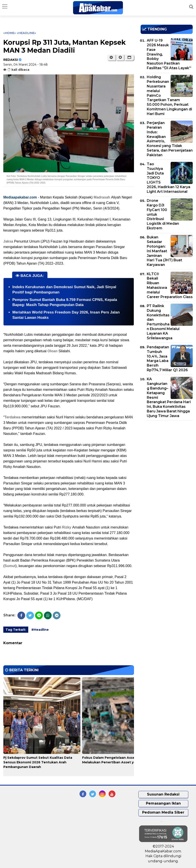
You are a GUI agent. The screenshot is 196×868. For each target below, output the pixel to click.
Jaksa (9, 241)
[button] (129, 57)
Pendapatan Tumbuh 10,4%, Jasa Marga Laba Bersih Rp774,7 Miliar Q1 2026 (167, 359)
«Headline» (26, 33)
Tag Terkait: (16, 630)
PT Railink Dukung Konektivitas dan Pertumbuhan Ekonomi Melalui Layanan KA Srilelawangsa (163, 322)
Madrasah (102, 197)
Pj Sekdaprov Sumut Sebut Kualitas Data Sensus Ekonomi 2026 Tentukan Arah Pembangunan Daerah (38, 762)
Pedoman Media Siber (163, 812)
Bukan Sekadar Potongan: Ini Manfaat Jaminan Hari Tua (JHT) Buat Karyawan (164, 251)
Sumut (10, 566)
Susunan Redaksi (163, 794)
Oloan (52, 351)
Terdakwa (13, 417)
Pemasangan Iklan (163, 803)
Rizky (67, 527)
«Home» (10, 33)
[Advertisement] (168, 455)
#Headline (40, 630)
